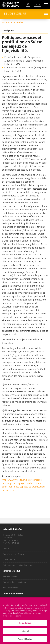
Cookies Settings (25, 624)
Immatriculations (10, 577)
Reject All (25, 632)
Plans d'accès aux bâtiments (14, 554)
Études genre (15, 14)
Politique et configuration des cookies (18, 565)
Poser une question (10, 588)
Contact (6, 549)
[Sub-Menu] (46, 14)
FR (36, 5)
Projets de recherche (12, 22)
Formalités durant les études (14, 582)
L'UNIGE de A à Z (10, 560)
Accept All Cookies (25, 640)
